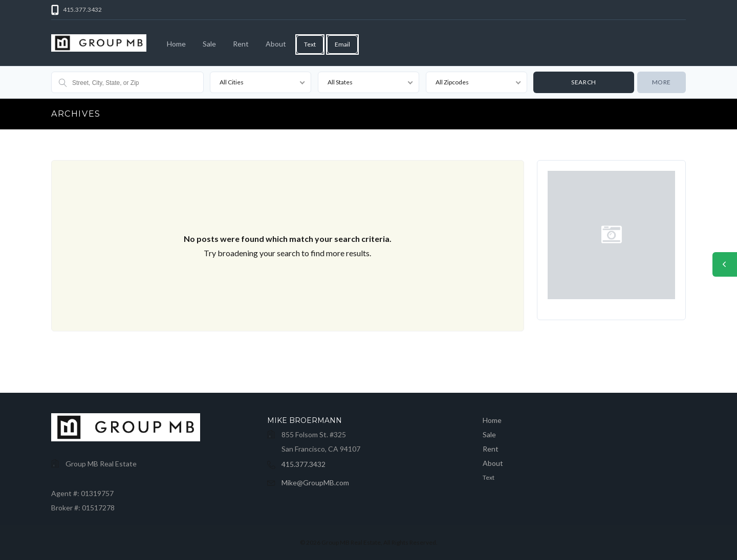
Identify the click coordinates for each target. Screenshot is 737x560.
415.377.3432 (304, 464)
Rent (241, 44)
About (276, 44)
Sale (209, 44)
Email (342, 44)
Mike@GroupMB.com (315, 483)
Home (176, 44)
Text (310, 44)
